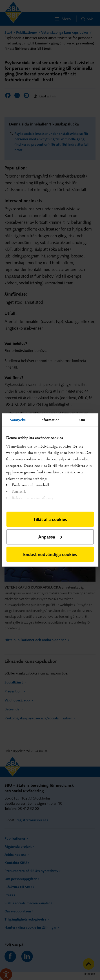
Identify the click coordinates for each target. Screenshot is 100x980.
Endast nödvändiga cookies (50, 554)
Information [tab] (50, 420)
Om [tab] (82, 420)
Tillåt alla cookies (50, 519)
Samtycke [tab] (18, 420)
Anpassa (50, 537)
